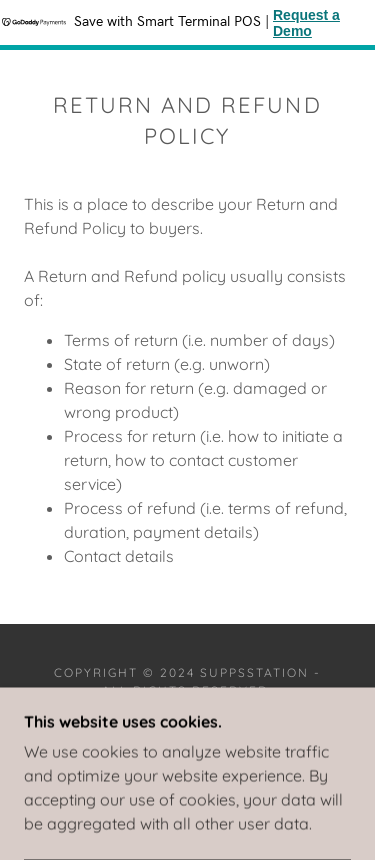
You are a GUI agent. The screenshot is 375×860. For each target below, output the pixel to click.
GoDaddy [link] (238, 732)
